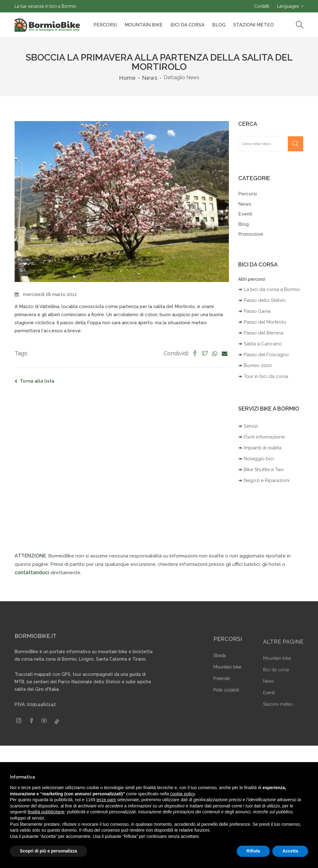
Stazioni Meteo (254, 25)
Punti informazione (264, 437)
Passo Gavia (257, 311)
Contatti (262, 6)
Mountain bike (144, 25)
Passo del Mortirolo (265, 322)
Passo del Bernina (263, 333)
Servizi (251, 426)
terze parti (106, 800)
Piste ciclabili (226, 704)
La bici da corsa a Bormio (272, 289)
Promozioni (251, 234)
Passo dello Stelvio (265, 300)
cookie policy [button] (182, 794)
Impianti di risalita (263, 448)
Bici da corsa (187, 25)
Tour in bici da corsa (266, 376)
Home (127, 78)
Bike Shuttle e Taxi (264, 470)
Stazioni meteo (278, 717)
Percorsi (105, 25)
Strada (220, 669)
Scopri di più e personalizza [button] (48, 851)
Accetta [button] (290, 851)
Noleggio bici (259, 459)
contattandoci (32, 573)
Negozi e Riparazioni (267, 480)
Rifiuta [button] (253, 851)
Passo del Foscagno (266, 355)
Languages (288, 6)
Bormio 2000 (258, 366)
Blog (219, 25)
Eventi (245, 214)
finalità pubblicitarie (46, 812)
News (150, 78)
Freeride (222, 692)
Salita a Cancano (263, 344)
